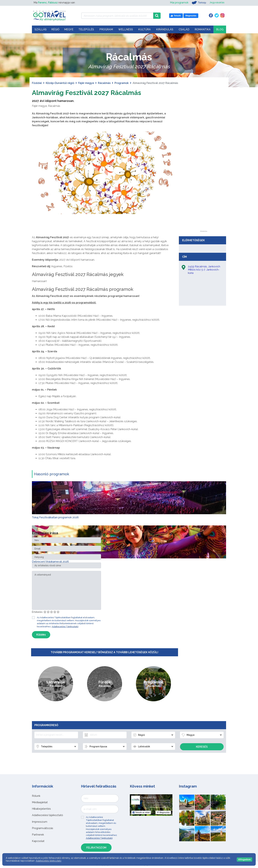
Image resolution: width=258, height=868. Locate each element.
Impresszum (40, 822)
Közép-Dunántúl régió (60, 83)
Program (106, 29)
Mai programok (178, 3)
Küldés (41, 634)
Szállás (41, 29)
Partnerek (38, 834)
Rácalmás (104, 83)
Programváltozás (43, 828)
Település (86, 29)
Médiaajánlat (40, 802)
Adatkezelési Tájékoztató (65, 626)
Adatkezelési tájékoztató (47, 815)
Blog (220, 29)
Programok (122, 83)
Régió (55, 29)
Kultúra (144, 29)
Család (184, 29)
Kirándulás (165, 29)
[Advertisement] (204, 181)
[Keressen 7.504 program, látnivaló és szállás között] (117, 16)
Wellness (126, 29)
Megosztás (163, 812)
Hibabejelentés (41, 809)
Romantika (203, 29)
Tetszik (141, 812)
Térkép (198, 3)
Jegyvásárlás (216, 3)
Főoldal (37, 83)
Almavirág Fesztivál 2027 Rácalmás (87, 93)
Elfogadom (245, 860)
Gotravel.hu (148, 797)
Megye (69, 29)
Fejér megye (86, 83)
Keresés (202, 747)
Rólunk (36, 796)
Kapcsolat (38, 841)
